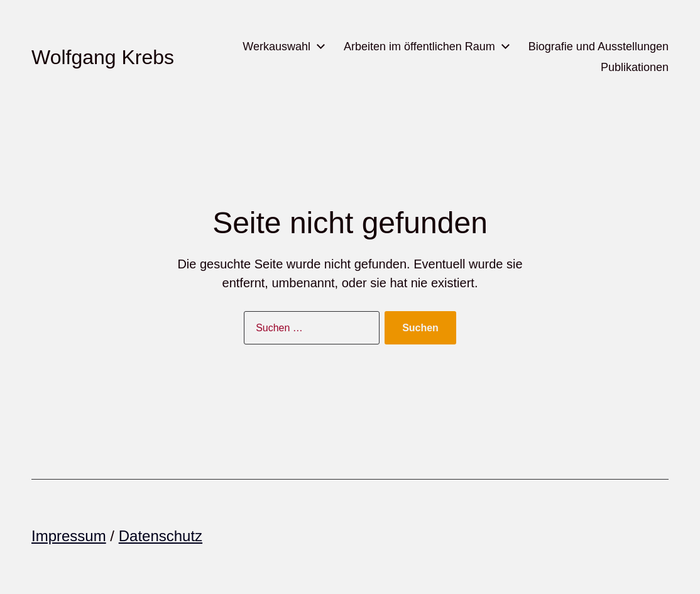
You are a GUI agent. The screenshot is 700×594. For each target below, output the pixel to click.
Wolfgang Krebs (103, 57)
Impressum (69, 536)
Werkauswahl (276, 47)
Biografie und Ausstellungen (599, 47)
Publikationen (635, 67)
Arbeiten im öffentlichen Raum (419, 47)
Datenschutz (161, 536)
